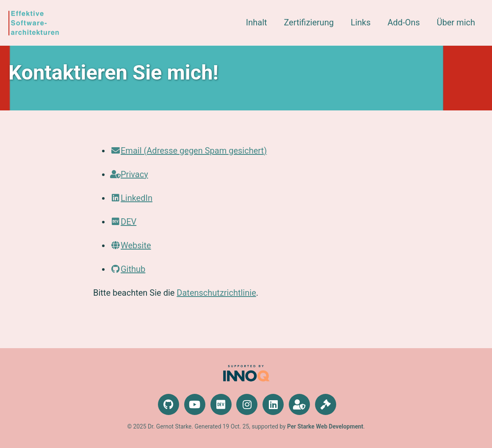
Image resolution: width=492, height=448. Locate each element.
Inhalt (257, 22)
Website (131, 245)
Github (128, 269)
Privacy (129, 174)
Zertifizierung (309, 22)
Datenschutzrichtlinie (216, 293)
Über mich (456, 22)
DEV (123, 222)
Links (361, 22)
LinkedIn (131, 198)
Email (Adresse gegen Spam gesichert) (188, 151)
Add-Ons (404, 22)
